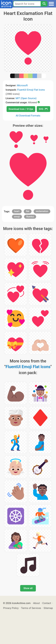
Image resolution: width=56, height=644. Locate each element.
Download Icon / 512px (21, 109)
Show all (28, 588)
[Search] (44, 4)
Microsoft (22, 85)
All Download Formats (28, 116)
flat (28, 211)
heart (17, 211)
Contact (47, 603)
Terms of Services (31, 608)
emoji (17, 217)
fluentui (30, 217)
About (37, 603)
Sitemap (48, 608)
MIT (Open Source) (26, 98)
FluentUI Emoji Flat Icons (31, 90)
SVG (43, 109)
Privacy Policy (11, 608)
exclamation (42, 211)
